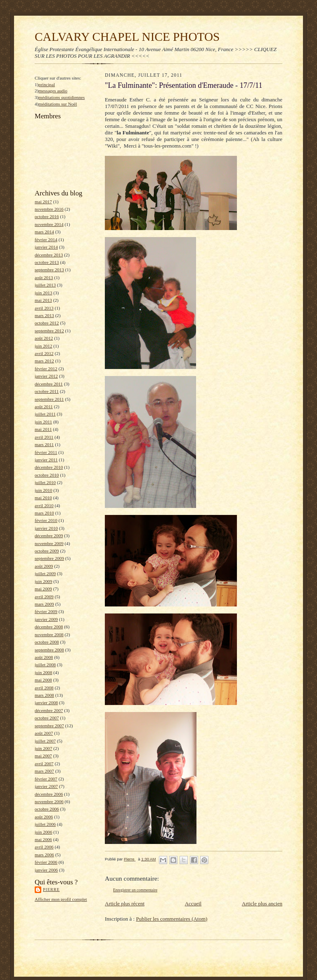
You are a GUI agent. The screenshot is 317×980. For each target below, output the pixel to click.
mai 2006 (43, 839)
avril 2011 (44, 437)
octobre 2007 (47, 718)
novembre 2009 (49, 543)
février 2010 (46, 520)
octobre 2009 (47, 551)
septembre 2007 (49, 726)
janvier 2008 (46, 703)
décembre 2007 (49, 710)
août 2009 (44, 566)
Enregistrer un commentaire (135, 890)
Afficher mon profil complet (61, 899)
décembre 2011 (49, 384)
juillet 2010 (45, 482)
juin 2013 (44, 293)
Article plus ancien (262, 904)
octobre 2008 (47, 642)
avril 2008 (44, 688)
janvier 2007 (46, 786)
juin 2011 (43, 422)
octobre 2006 (47, 809)
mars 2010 (44, 513)
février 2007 (46, 779)
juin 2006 (44, 832)
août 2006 (44, 817)
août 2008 (44, 657)
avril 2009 (44, 597)
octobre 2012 (47, 323)
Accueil (193, 904)
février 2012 (46, 369)
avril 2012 (44, 353)
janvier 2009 (46, 619)
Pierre (51, 890)
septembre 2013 (49, 270)
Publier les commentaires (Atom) (172, 919)
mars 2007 (44, 771)
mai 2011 (43, 429)
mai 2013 (43, 300)
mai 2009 (43, 589)
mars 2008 (44, 695)
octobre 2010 (47, 475)
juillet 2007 (45, 741)
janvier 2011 (46, 460)
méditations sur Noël (58, 104)
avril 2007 (44, 764)
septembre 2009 (49, 558)
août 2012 (44, 338)
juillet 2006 (45, 824)
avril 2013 (44, 308)
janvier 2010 (46, 528)
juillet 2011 (45, 414)
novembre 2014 (49, 224)
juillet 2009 (45, 573)
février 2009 (46, 611)
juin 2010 (44, 490)
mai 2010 (43, 498)
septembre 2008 (49, 650)
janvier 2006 (46, 870)
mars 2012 (44, 361)
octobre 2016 (47, 216)
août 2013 (44, 277)
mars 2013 (44, 315)
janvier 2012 (46, 376)
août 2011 (44, 407)
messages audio (53, 91)
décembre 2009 (49, 536)
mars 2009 (44, 604)
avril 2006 (44, 847)
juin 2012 (44, 346)
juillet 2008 (45, 665)
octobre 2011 (47, 391)
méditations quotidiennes (62, 97)
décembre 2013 (49, 255)
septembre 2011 (49, 399)
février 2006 (46, 862)
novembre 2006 (49, 801)
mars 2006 (44, 855)
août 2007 (44, 733)
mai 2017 (43, 202)
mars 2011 (44, 444)
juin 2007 (44, 748)
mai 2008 (43, 680)
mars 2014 (44, 232)
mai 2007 (43, 756)
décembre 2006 (49, 794)
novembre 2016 (49, 209)
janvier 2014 (46, 247)
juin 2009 (44, 581)
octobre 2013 (47, 262)
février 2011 (46, 452)
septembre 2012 (49, 331)
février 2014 (46, 240)
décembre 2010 (49, 467)
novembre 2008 (49, 635)
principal (47, 85)
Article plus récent (125, 904)
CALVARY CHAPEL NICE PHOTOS (127, 37)
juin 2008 (44, 672)
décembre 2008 (49, 627)
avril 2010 (44, 505)
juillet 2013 (45, 285)
